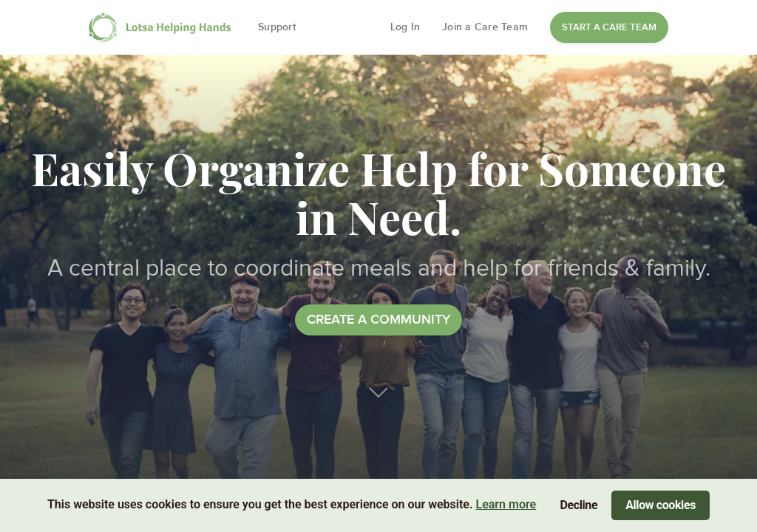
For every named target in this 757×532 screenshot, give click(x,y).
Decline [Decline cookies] (579, 505)
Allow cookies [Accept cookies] (661, 505)
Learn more (506, 504)
